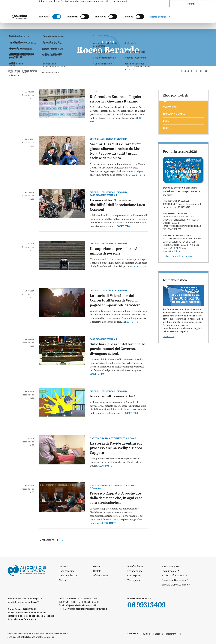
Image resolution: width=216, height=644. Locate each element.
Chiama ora (169, 337)
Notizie (63, 580)
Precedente (48, 540)
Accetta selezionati (191, 16)
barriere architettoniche (104, 195)
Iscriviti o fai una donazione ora (178, 256)
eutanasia (95, 92)
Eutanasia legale (170, 567)
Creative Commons (25, 619)
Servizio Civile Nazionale (175, 585)
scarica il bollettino (172, 251)
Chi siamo (64, 567)
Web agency (134, 580)
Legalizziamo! (169, 571)
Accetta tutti (191, 7)
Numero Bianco (175, 280)
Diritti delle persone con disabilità (109, 139)
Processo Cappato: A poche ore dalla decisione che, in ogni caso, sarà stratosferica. (117, 498)
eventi (167, 121)
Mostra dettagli (158, 37)
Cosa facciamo (67, 571)
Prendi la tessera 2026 (180, 151)
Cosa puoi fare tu (68, 576)
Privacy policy (135, 571)
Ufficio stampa (101, 576)
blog (32, 98)
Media (96, 567)
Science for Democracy (174, 580)
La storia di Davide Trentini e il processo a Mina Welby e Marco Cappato (116, 448)
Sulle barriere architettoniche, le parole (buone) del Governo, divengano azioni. (117, 349)
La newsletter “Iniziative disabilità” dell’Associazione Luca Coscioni (117, 205)
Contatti (97, 571)
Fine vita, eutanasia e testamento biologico (113, 438)
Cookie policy (134, 576)
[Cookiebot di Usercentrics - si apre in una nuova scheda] (19, 37)
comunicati (170, 107)
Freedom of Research (173, 576)
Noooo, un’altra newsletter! (113, 396)
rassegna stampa (174, 114)
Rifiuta (191, 24)
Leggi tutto (139, 175)
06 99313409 (146, 605)
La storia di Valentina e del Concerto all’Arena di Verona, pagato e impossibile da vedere (115, 301)
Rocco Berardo (28, 95)
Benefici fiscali (135, 567)
